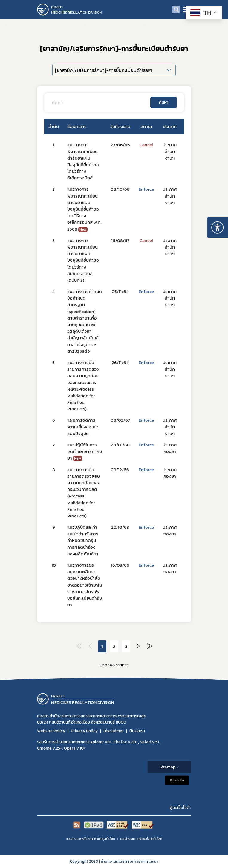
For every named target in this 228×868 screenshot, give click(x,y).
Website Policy (51, 731)
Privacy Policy (84, 731)
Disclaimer (114, 731)
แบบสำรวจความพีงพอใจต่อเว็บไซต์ (141, 839)
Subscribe (177, 780)
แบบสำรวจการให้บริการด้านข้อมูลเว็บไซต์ (91, 839)
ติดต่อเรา (137, 731)
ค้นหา (164, 102)
